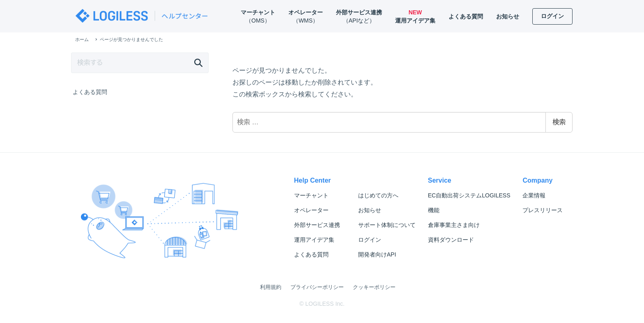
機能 (434, 210)
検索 (559, 122)
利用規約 (271, 287)
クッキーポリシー (374, 287)
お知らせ (370, 210)
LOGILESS (469, 195)
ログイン (370, 240)
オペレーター (311, 210)
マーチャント (311, 195)
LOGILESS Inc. (325, 304)
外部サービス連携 (317, 225)
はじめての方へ (378, 195)
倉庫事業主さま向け (454, 225)
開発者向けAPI (377, 254)
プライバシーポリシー (317, 287)
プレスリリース (543, 210)
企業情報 (534, 195)
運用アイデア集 (314, 240)
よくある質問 (90, 92)
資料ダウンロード (451, 240)
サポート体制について (387, 225)
